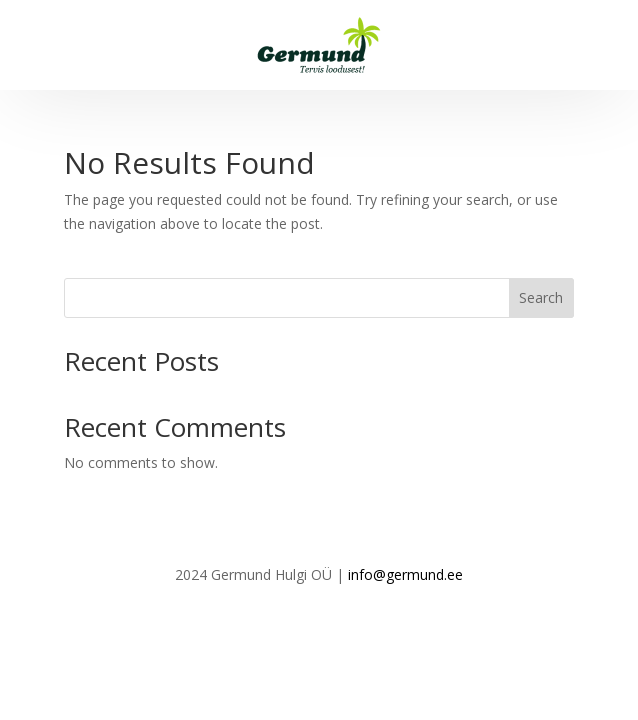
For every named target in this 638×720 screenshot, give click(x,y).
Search (541, 297)
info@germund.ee (405, 574)
